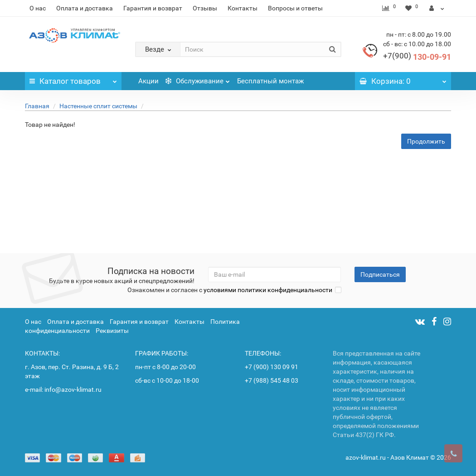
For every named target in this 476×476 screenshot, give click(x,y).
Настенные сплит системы (98, 106)
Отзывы (205, 8)
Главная (37, 106)
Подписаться (380, 274)
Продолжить (426, 141)
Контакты (243, 8)
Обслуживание (198, 79)
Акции (148, 81)
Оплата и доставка (85, 8)
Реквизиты (112, 331)
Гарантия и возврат (153, 8)
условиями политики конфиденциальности (268, 290)
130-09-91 (417, 57)
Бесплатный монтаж (270, 81)
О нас (38, 8)
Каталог (73, 79)
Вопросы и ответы (295, 8)
